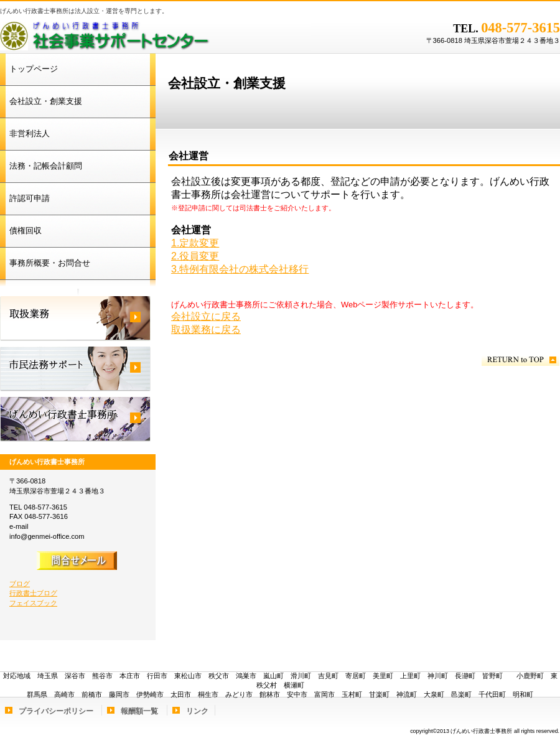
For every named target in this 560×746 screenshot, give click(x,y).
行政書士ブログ (33, 593)
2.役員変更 (195, 256)
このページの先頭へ (520, 360)
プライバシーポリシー (56, 711)
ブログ (20, 584)
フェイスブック (33, 603)
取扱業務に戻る (206, 329)
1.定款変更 (195, 243)
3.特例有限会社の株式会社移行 (240, 269)
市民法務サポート (75, 369)
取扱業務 (75, 319)
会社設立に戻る (206, 316)
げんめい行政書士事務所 (156, 34)
